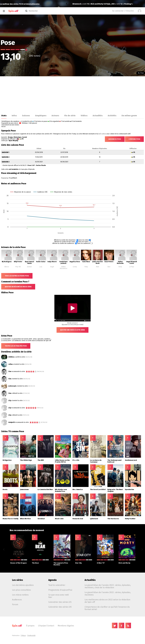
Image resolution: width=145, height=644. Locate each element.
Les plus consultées (21, 590)
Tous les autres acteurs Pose (17, 276)
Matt (98, 267)
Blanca (7, 267)
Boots (5, 489)
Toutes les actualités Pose (16, 346)
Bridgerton (7, 460)
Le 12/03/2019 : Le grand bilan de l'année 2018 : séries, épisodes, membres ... (26, 339)
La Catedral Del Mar (45, 489)
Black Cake (59, 519)
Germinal (41, 519)
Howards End (78, 519)
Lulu (41, 267)
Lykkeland (94, 519)
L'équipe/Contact (46, 626)
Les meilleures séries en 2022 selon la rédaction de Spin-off (107, 601)
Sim (10, 371)
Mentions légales (66, 626)
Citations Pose (134, 139)
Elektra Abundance (63, 268)
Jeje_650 (77, 4)
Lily (10, 401)
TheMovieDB (31, 636)
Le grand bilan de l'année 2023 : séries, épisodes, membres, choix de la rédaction (108, 586)
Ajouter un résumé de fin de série (18, 287)
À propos (30, 626)
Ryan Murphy (13, 141)
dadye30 (12, 422)
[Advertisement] (72, 94)
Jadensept (12, 386)
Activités (112, 116)
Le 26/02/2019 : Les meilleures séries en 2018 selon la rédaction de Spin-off (26, 341)
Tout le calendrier (57, 585)
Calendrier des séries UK (60, 607)
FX (23, 139)
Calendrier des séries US (60, 602)
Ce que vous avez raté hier (59, 596)
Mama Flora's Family (11, 519)
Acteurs (55, 116)
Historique (18, 137)
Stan (109, 267)
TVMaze (23, 636)
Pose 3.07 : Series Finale (37, 165)
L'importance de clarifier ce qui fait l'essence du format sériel (107, 608)
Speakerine (129, 489)
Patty (86, 267)
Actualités (98, 116)
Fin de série (70, 116)
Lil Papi (132, 267)
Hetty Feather (130, 519)
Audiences (17, 600)
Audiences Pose (115, 139)
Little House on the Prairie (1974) (62, 461)
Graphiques (41, 116)
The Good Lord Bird (98, 489)
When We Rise (25, 519)
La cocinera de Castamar (96, 461)
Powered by (9, 178)
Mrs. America (78, 489)
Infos (14, 116)
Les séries (18, 580)
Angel (52, 267)
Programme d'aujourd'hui (60, 590)
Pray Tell (18, 267)
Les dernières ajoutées (23, 585)
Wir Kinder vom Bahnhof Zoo (61, 490)
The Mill (41, 460)
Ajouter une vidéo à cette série (72, 330)
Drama (10, 137)
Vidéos (84, 116)
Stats (4, 116)
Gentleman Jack (131, 460)
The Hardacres (113, 519)
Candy (75, 267)
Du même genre (129, 116)
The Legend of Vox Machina (62, 563)
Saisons (26, 116)
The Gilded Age (26, 460)
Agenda (52, 580)
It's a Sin (76, 460)
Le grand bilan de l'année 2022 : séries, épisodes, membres (108, 594)
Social (25, 137)
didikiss (11, 357)
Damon (29, 267)
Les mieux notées (20, 595)
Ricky (120, 267)
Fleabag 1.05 (95, 4)
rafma (11, 364)
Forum (15, 604)
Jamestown (24, 489)
